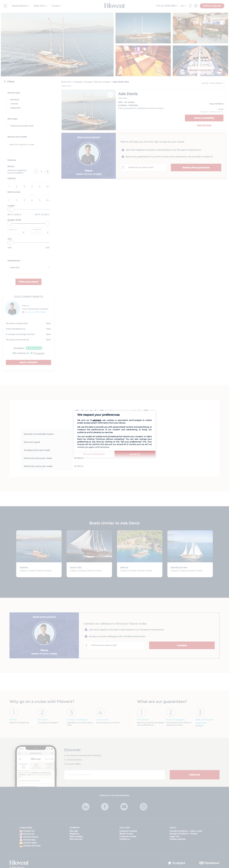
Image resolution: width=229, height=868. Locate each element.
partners (97, 420)
